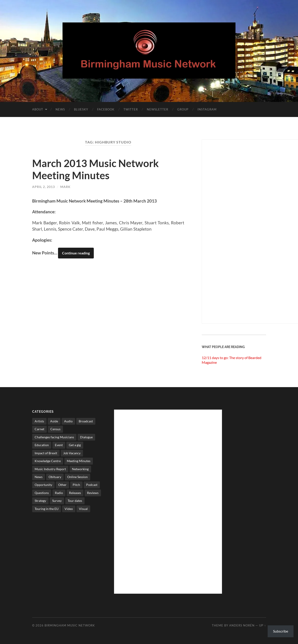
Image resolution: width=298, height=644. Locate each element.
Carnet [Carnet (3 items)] (39, 429)
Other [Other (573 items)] (62, 485)
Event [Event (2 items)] (59, 445)
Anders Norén (242, 625)
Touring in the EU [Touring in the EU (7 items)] (47, 509)
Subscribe (281, 631)
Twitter (131, 109)
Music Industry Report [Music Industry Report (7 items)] (50, 469)
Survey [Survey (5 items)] (57, 501)
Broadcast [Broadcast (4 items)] (86, 421)
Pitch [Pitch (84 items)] (76, 485)
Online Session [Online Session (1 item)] (77, 477)
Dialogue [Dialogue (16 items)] (86, 437)
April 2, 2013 (44, 187)
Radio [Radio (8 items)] (59, 493)
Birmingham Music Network (70, 625)
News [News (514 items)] (39, 477)
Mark (65, 187)
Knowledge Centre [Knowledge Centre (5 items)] (48, 461)
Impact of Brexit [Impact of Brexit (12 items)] (46, 453)
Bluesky (81, 109)
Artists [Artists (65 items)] (39, 421)
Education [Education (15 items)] (42, 445)
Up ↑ (262, 625)
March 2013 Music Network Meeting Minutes (95, 169)
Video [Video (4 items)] (69, 509)
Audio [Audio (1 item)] (68, 421)
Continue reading (76, 253)
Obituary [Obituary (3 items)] (55, 477)
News (60, 109)
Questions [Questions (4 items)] (42, 493)
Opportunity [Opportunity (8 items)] (43, 485)
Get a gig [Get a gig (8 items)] (75, 445)
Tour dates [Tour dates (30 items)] (75, 501)
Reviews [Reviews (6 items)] (93, 493)
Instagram (207, 109)
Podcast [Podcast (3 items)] (92, 485)
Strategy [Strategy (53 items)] (40, 501)
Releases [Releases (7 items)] (75, 493)
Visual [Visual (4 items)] (83, 509)
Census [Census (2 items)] (55, 429)
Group (183, 109)
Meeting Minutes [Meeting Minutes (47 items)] (79, 461)
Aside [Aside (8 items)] (54, 421)
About (38, 109)
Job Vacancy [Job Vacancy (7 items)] (72, 453)
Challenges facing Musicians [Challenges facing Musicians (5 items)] (54, 437)
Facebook (106, 109)
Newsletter (158, 109)
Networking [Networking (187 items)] (80, 469)
